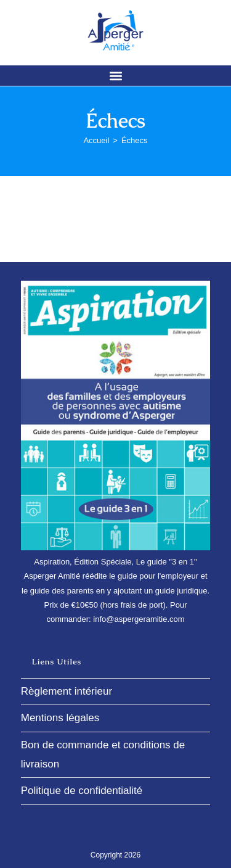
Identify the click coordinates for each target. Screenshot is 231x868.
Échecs (135, 140)
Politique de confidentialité (82, 791)
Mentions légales (60, 718)
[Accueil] (96, 140)
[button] (115, 76)
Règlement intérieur (67, 691)
